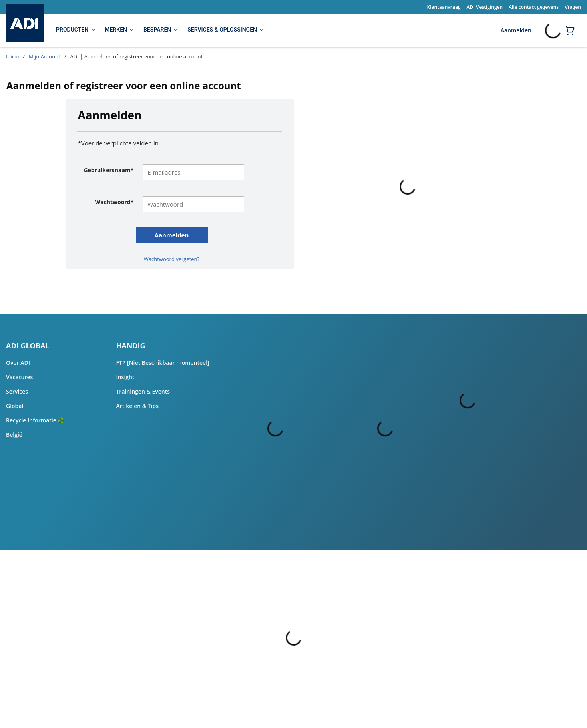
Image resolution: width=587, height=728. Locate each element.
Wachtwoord (114, 202)
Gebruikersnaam (108, 170)
